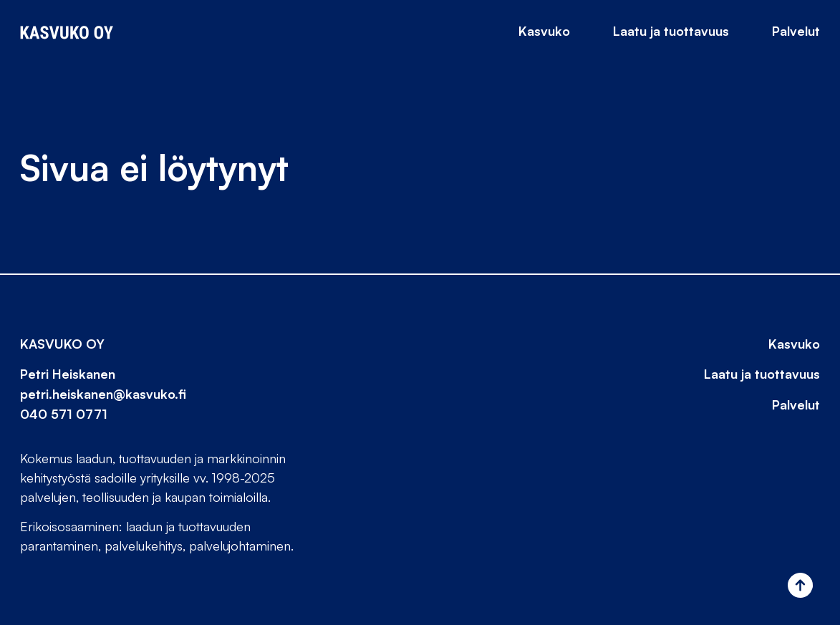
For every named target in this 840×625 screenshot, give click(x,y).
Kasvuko (544, 31)
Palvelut (796, 31)
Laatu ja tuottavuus (671, 31)
